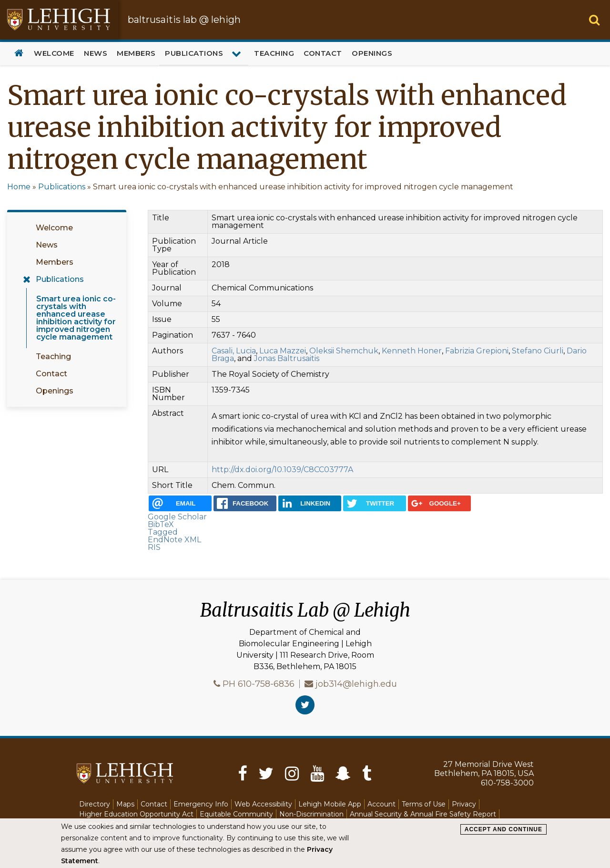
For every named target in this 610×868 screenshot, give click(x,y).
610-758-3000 (507, 783)
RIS (154, 547)
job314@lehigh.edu (356, 684)
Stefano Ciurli (538, 351)
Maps (125, 804)
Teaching (274, 53)
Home (19, 54)
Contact (323, 53)
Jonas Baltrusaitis (287, 358)
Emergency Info (201, 804)
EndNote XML (174, 540)
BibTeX (161, 524)
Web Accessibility (263, 804)
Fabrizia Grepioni (477, 351)
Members (136, 53)
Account (381, 804)
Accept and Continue (503, 829)
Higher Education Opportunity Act (136, 814)
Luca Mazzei (283, 351)
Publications (194, 53)
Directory (95, 804)
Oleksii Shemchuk (344, 351)
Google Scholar (177, 517)
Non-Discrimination (311, 814)
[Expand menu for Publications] (238, 53)
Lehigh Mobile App (330, 804)
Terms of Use (424, 804)
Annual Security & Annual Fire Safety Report (423, 814)
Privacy (464, 804)
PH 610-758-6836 (259, 684)
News (96, 53)
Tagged (163, 532)
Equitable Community (236, 814)
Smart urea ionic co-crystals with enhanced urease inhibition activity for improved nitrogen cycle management (76, 318)
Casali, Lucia (234, 351)
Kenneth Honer (412, 351)
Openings (372, 53)
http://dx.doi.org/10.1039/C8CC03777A (282, 470)
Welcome (54, 53)
